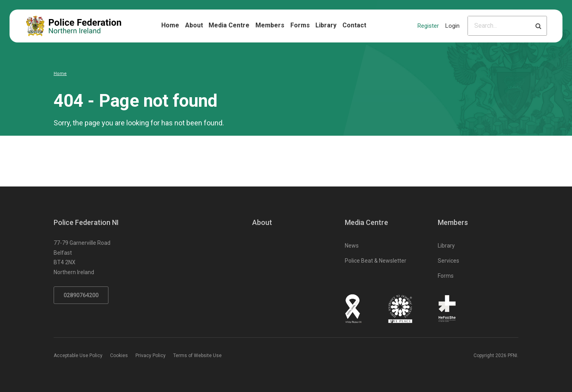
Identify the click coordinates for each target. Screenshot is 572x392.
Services (448, 261)
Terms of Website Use (197, 355)
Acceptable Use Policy (78, 355)
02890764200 (81, 295)
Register (428, 26)
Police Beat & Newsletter (376, 261)
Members (270, 25)
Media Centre (229, 25)
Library (326, 25)
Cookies (119, 355)
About (194, 25)
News (352, 246)
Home (170, 25)
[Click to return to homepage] (74, 26)
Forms (300, 25)
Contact (354, 25)
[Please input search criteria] (499, 26)
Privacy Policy (151, 355)
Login (452, 26)
